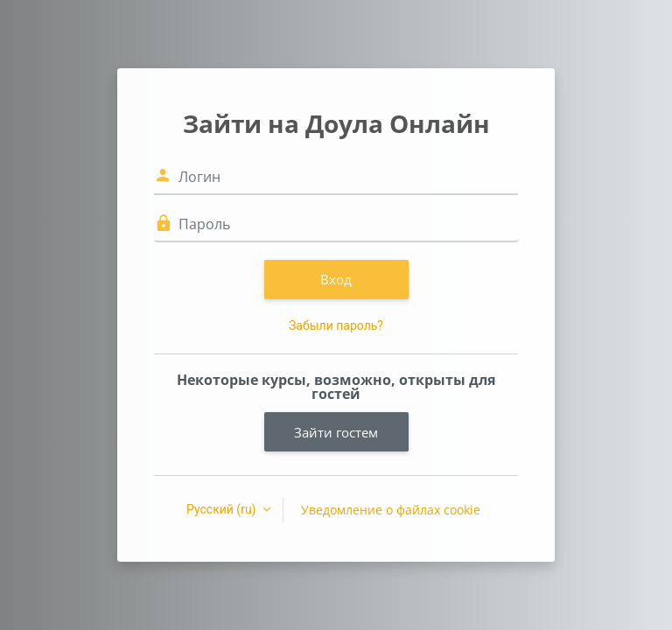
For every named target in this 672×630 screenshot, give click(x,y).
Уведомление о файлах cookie (391, 510)
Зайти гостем (336, 432)
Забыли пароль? (336, 325)
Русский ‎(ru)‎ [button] (223, 509)
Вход (336, 279)
